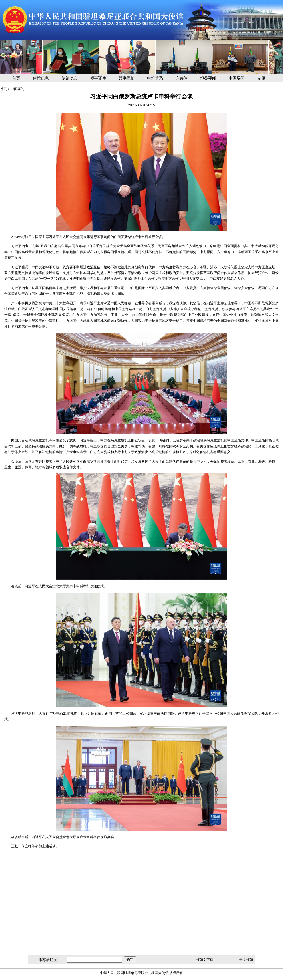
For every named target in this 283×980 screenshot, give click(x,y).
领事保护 (127, 78)
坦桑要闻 (208, 78)
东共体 (182, 78)
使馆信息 (41, 78)
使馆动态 (69, 78)
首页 (16, 78)
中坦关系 (155, 78)
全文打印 (246, 960)
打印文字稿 (205, 960)
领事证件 (98, 78)
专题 (261, 78)
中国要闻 (237, 78)
